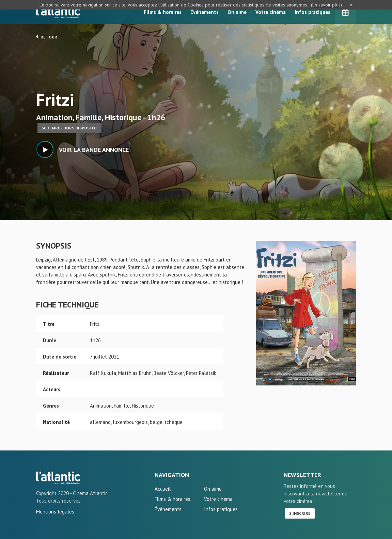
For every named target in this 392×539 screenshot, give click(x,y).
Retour (47, 37)
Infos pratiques (312, 12)
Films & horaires (163, 12)
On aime (237, 12)
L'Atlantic (58, 12)
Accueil (163, 489)
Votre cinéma (271, 12)
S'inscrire (300, 513)
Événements (205, 12)
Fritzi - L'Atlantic (58, 478)
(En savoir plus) (326, 5)
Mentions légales (55, 512)
